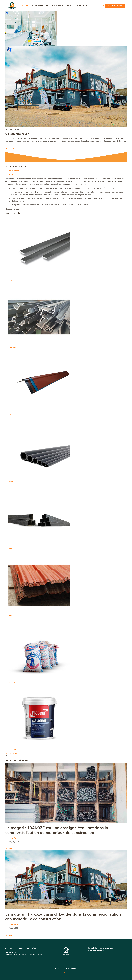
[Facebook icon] (66, 973)
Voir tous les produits (14, 753)
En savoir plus (11, 148)
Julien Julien (14, 838)
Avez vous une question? (115, 6)
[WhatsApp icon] (64, 973)
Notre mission (14, 171)
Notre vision (13, 174)
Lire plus (9, 849)
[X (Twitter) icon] (68, 973)
